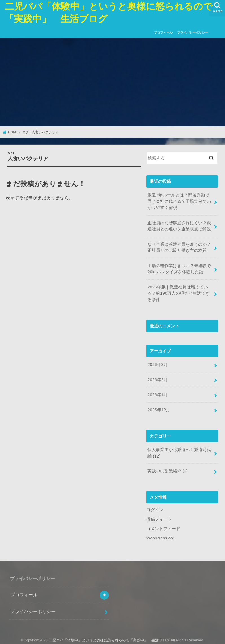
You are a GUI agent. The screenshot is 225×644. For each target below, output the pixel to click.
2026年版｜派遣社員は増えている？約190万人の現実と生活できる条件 (178, 292)
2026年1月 (157, 393)
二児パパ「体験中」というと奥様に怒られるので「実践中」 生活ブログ (109, 637)
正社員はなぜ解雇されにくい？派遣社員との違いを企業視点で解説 (179, 226)
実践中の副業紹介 (167, 469)
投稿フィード (159, 517)
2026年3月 (157, 363)
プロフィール (163, 32)
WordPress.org (160, 536)
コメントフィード (163, 526)
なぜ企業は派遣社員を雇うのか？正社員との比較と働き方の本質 (179, 247)
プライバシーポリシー (193, 32)
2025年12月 (159, 408)
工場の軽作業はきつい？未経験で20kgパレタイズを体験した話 (179, 268)
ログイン (155, 507)
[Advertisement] (112, 83)
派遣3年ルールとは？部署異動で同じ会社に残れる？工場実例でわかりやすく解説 (179, 201)
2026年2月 (157, 378)
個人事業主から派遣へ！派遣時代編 (179, 451)
